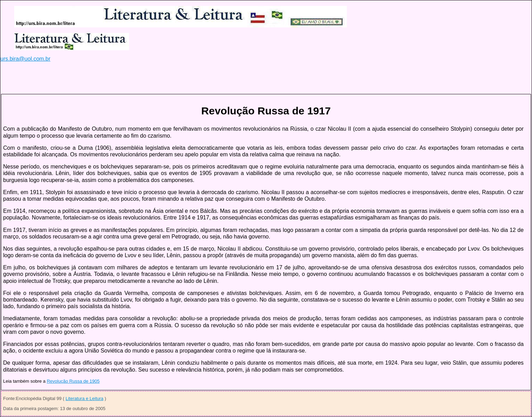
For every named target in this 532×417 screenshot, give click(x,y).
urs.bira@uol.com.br (25, 59)
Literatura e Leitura (84, 398)
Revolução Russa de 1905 (73, 381)
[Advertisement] (127, 78)
